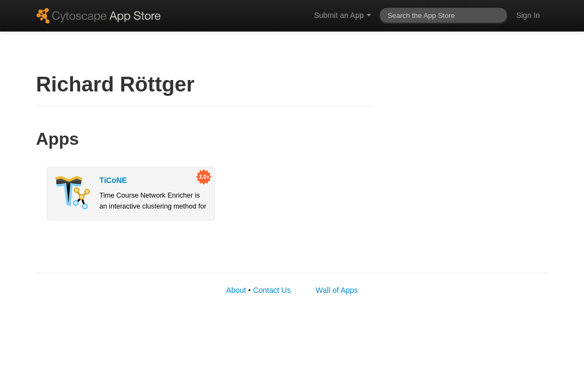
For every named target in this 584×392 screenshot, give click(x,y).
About (236, 290)
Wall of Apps (337, 290)
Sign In (528, 15)
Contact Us (272, 290)
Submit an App (342, 15)
